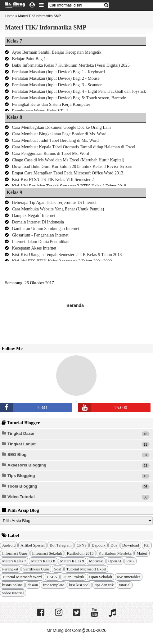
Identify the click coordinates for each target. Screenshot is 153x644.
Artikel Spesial (33, 545)
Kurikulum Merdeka (115, 553)
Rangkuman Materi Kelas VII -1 (40, 111)
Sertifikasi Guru (36, 569)
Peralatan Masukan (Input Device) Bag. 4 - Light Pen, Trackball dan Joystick (79, 91)
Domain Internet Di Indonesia (38, 222)
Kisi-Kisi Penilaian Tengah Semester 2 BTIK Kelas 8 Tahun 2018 (69, 186)
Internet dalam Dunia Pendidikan (40, 242)
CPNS (82, 545)
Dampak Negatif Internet (34, 216)
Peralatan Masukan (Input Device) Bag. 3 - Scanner (57, 85)
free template (53, 585)
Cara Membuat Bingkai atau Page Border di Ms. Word (59, 134)
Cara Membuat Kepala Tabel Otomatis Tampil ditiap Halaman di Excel (74, 147)
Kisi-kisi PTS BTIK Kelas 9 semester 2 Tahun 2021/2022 (62, 261)
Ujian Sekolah (101, 577)
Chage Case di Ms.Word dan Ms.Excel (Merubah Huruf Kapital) (68, 160)
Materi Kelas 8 (43, 561)
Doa (114, 545)
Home (10, 16)
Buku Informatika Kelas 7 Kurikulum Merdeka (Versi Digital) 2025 (71, 65)
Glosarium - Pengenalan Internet (40, 235)
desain (33, 585)
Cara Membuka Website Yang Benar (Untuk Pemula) (58, 209)
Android (9, 545)
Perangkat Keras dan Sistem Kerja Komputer (51, 104)
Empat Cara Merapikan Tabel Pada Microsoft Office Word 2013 (67, 173)
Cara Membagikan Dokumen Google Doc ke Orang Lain (61, 127)
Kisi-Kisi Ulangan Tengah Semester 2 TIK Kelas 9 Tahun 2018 (67, 255)
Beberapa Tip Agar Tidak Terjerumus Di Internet (54, 203)
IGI (147, 545)
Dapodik (99, 545)
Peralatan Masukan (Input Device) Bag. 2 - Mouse (56, 78)
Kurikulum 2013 (80, 553)
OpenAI (115, 561)
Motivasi (96, 561)
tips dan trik (104, 585)
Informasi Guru (15, 553)
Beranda (75, 305)
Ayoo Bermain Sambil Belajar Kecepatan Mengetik (56, 52)
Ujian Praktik (73, 577)
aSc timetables (129, 577)
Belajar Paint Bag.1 (29, 59)
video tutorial (13, 593)
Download (131, 545)
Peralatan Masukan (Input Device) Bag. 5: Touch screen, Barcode (69, 98)
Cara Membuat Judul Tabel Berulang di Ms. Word (55, 140)
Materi (142, 553)
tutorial (125, 585)
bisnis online (12, 585)
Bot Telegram (61, 545)
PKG (130, 561)
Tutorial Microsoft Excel (86, 569)
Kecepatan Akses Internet (34, 248)
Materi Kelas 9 (72, 561)
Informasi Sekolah (47, 553)
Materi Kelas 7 (14, 561)
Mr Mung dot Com (64, 630)
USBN (52, 577)
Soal (58, 569)
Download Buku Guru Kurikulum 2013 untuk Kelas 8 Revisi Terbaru (72, 167)
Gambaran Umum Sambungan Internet (45, 229)
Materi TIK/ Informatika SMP (46, 27)
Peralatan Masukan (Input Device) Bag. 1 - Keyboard (58, 72)
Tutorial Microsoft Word (22, 577)
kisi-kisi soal (79, 585)
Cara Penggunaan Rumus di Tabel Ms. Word (50, 153)
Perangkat (10, 569)
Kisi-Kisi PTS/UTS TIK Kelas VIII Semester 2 (53, 180)
